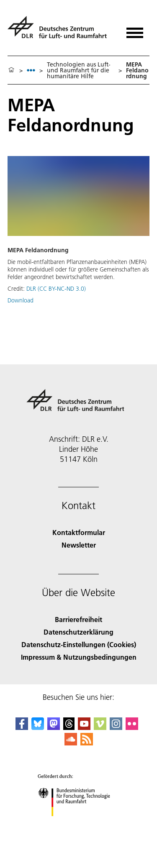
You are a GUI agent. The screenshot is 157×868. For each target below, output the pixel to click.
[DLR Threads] (69, 727)
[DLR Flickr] (132, 727)
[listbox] (31, 70)
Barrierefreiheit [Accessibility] (78, 619)
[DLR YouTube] (84, 727)
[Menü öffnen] (135, 30)
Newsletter (79, 545)
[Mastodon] (54, 727)
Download (21, 300)
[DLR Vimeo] (100, 727)
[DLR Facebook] (22, 727)
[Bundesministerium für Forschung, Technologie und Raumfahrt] (78, 823)
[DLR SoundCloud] (71, 743)
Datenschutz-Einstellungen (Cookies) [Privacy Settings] (79, 644)
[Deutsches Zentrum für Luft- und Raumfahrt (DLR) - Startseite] (60, 31)
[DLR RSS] (87, 743)
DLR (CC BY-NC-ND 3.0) (56, 289)
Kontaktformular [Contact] (79, 532)
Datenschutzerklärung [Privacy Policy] (78, 632)
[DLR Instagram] (116, 727)
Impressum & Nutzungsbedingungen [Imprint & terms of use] (79, 657)
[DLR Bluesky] (38, 727)
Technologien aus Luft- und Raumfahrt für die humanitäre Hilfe (79, 70)
